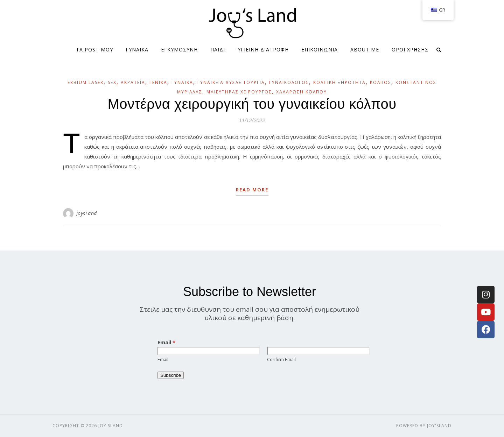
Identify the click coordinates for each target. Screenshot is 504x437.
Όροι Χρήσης (410, 50)
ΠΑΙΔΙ (218, 50)
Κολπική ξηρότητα (339, 82)
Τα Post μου (94, 50)
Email (166, 342)
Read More (252, 190)
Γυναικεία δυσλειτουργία (231, 82)
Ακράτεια (133, 82)
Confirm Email (281, 359)
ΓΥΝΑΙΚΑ (137, 50)
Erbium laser (86, 82)
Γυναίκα (182, 82)
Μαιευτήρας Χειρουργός (239, 92)
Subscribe (171, 375)
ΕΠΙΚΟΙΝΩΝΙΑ (320, 50)
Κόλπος (381, 82)
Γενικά (158, 82)
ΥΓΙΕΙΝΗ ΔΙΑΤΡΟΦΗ (263, 50)
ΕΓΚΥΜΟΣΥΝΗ (179, 50)
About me (365, 50)
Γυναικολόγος (289, 82)
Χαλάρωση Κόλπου (302, 92)
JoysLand (87, 213)
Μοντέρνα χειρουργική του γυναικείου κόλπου (252, 104)
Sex (112, 82)
